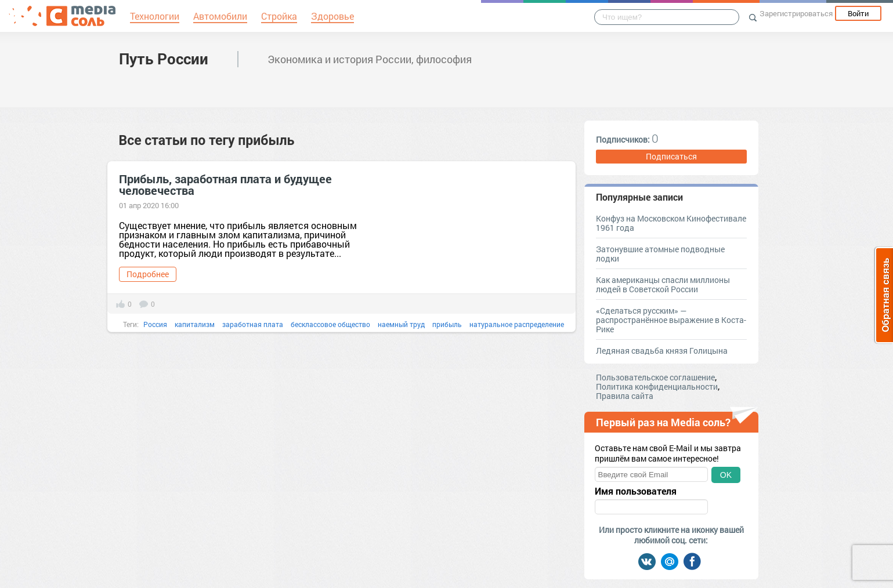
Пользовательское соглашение (655, 377)
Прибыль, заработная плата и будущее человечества (225, 184)
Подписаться (671, 156)
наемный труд (401, 324)
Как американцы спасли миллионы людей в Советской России (663, 284)
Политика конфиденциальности (657, 386)
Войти (858, 13)
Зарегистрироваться (796, 13)
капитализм (195, 324)
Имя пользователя (636, 491)
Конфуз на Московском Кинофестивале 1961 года (671, 223)
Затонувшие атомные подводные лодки (660, 254)
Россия (155, 324)
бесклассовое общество (330, 324)
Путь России (164, 59)
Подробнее (148, 274)
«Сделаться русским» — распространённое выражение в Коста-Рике (671, 320)
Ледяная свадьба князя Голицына (662, 351)
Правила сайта (625, 396)
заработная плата (253, 324)
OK (726, 475)
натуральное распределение (517, 324)
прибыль (447, 324)
